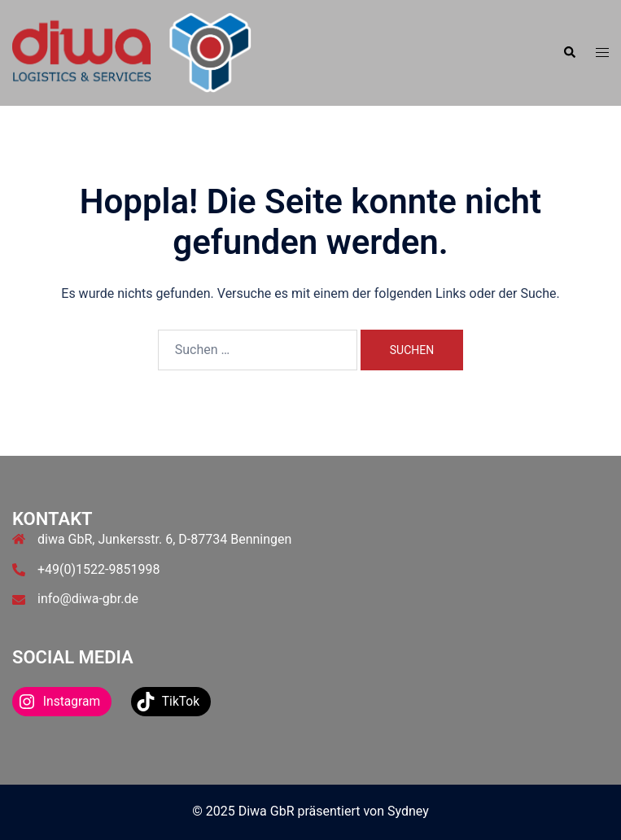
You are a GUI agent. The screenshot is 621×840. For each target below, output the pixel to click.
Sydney (408, 811)
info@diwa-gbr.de (88, 599)
